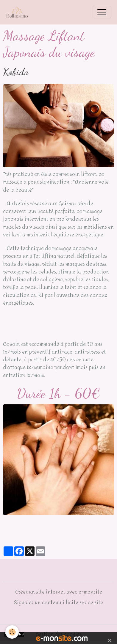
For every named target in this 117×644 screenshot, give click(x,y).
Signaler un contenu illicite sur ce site (58, 602)
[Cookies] (12, 632)
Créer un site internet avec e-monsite (59, 592)
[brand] (18, 12)
